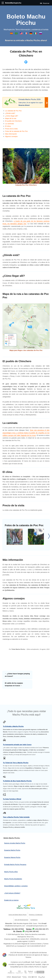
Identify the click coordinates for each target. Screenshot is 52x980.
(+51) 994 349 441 (32, 931)
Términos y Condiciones (36, 915)
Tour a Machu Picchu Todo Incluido (16, 817)
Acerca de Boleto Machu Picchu (18, 915)
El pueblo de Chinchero (13, 121)
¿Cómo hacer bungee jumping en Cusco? (17, 675)
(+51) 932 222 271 (42, 929)
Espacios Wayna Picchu (12, 857)
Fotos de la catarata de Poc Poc (16, 131)
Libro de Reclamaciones (21, 920)
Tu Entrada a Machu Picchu (13, 726)
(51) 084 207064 (18, 929)
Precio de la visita (11, 129)
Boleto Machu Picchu (26, 20)
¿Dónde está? (10, 113)
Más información (11, 134)
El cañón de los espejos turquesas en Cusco (14, 684)
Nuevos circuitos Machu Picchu (15, 843)
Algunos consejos (11, 136)
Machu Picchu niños (11, 872)
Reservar (45, 3)
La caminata (10, 124)
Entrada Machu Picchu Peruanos (15, 865)
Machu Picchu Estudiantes (13, 879)
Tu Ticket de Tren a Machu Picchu (16, 763)
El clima (8, 126)
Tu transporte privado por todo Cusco (17, 745)
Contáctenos (34, 920)
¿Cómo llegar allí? (12, 116)
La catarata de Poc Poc (13, 111)
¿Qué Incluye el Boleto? (12, 893)
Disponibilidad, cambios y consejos (16, 886)
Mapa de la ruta (11, 118)
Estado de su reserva (11, 900)
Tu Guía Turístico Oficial (12, 799)
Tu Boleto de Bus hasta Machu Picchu (17, 781)
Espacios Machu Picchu (12, 850)
